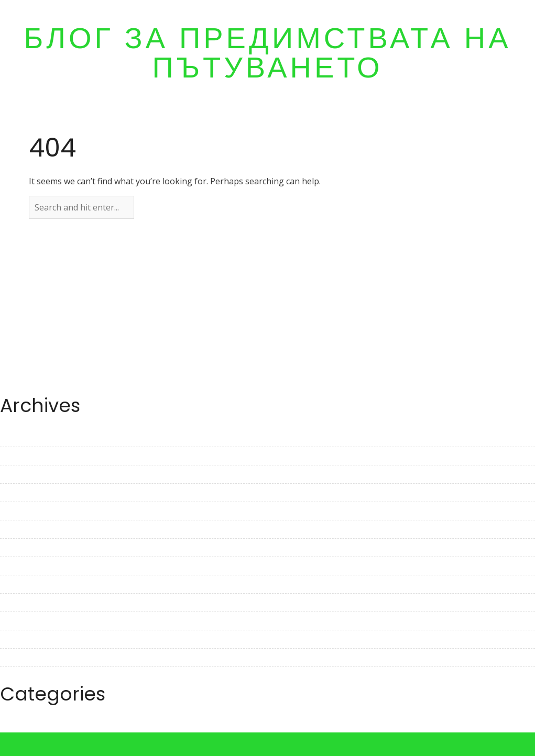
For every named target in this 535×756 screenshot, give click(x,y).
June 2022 (19, 658)
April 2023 (20, 474)
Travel (13, 726)
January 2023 (26, 529)
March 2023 (23, 493)
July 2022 (18, 639)
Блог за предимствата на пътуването (267, 53)
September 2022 (32, 603)
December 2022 (31, 548)
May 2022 (19, 676)
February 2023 (28, 511)
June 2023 (19, 438)
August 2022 (25, 621)
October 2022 (26, 584)
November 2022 (31, 566)
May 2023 (19, 456)
